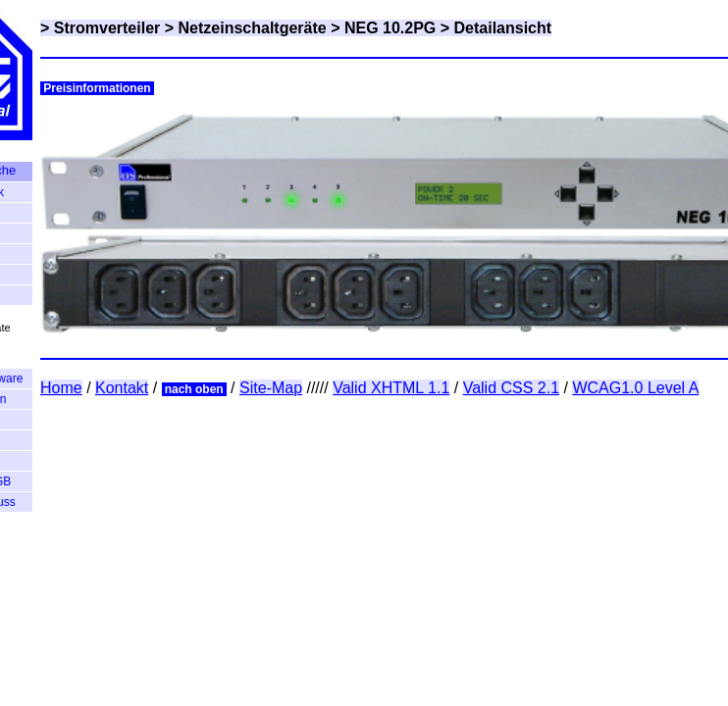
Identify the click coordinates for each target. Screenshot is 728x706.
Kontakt (122, 388)
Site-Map (271, 388)
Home (61, 388)
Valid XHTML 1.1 (391, 388)
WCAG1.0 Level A (635, 388)
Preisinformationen (97, 88)
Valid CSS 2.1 (511, 388)
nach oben (194, 389)
